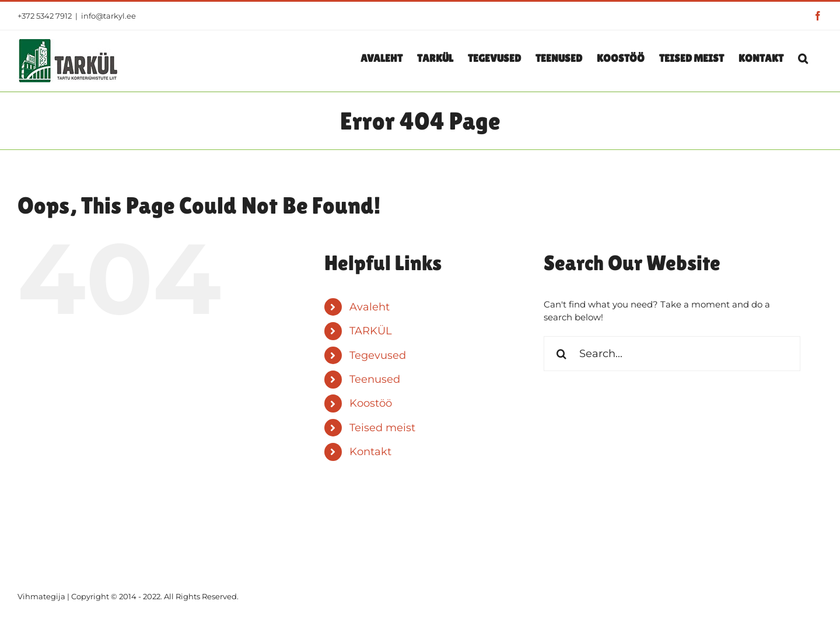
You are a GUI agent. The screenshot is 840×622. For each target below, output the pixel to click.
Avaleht (370, 307)
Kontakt (370, 452)
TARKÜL (371, 331)
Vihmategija (41, 596)
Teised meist (382, 428)
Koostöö (371, 403)
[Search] (561, 354)
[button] (803, 58)
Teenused (375, 379)
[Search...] (672, 354)
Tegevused (378, 355)
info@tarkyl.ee (108, 16)
